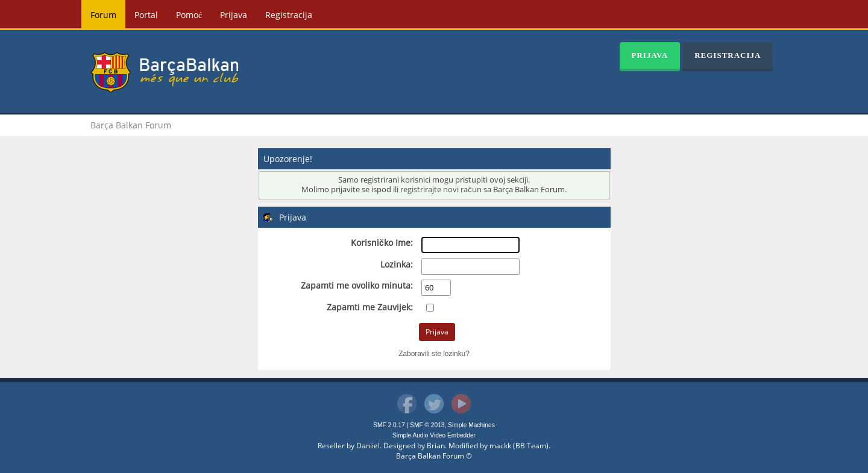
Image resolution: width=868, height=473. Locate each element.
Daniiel (368, 446)
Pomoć (189, 15)
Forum (103, 15)
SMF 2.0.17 (389, 425)
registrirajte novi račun (441, 190)
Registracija (289, 15)
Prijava (234, 15)
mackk (500, 446)
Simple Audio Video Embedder (434, 435)
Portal (146, 15)
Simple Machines (471, 425)
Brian (436, 446)
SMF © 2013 (427, 425)
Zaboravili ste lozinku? (434, 354)
